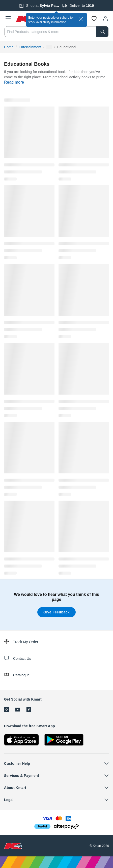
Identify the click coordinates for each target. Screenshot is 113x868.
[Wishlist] (94, 19)
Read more (14, 82)
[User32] (105, 19)
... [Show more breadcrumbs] (49, 47)
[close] (81, 19)
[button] (8, 19)
